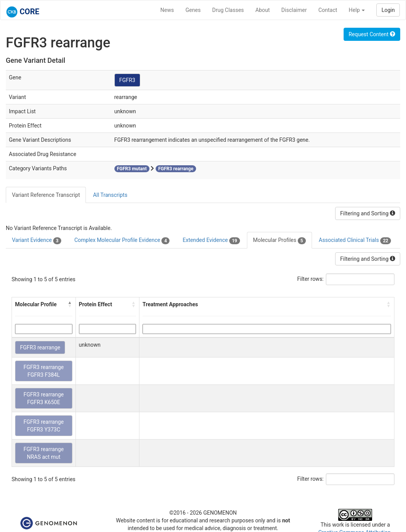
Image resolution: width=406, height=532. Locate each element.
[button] (70, 304)
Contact (328, 10)
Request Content (372, 34)
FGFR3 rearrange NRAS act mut (44, 453)
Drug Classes (228, 10)
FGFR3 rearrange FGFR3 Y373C (44, 426)
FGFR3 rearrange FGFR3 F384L (44, 371)
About (263, 10)
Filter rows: (311, 279)
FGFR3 (128, 80)
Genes (193, 10)
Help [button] (357, 10)
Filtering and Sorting (368, 213)
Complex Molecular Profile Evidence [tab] (122, 240)
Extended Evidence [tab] (211, 240)
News (167, 10)
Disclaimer (294, 10)
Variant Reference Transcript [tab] (46, 195)
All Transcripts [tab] (110, 195)
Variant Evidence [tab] (37, 240)
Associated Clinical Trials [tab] (355, 240)
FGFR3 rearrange (40, 347)
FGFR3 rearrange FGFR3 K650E (44, 398)
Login (388, 10)
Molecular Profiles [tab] (279, 240)
